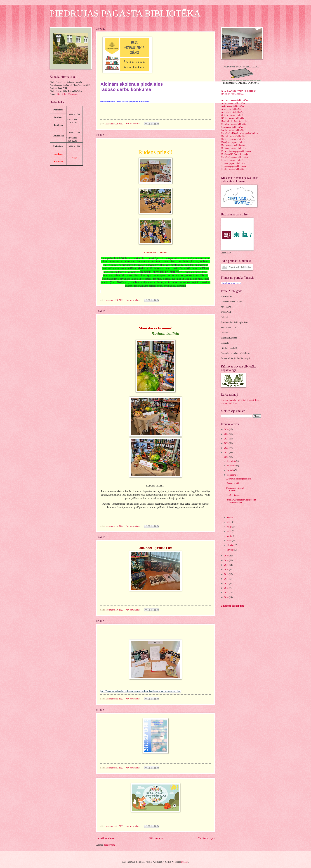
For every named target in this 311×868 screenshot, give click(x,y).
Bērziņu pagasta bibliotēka (233, 118)
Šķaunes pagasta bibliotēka (233, 163)
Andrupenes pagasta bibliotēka (235, 100)
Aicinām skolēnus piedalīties (239, 479)
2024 (227, 439)
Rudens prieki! (233, 483)
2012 (227, 588)
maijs (229, 531)
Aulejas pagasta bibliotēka (233, 112)
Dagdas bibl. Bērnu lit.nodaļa (234, 121)
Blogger (185, 862)
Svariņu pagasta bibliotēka (233, 169)
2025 (227, 434)
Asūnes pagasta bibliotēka (233, 106)
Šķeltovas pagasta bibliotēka (234, 166)
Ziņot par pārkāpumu (233, 606)
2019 (227, 556)
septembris (232, 475)
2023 (227, 443)
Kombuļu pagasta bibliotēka (233, 148)
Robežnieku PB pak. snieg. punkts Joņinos (240, 133)
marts (229, 541)
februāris (231, 545)
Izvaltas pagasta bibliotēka (233, 130)
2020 (227, 457)
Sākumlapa (156, 838)
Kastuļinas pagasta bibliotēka (234, 142)
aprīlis (230, 536)
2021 (227, 453)
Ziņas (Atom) (110, 845)
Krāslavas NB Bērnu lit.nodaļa (234, 154)
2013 (227, 583)
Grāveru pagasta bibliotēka (233, 115)
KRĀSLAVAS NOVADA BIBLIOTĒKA (239, 91)
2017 (227, 565)
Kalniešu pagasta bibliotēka (233, 136)
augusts (230, 518)
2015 (227, 574)
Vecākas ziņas (206, 838)
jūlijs (229, 522)
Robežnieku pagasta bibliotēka (234, 157)
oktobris (231, 470)
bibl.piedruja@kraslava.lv (68, 94)
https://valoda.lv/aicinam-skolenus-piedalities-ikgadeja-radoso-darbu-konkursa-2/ (125, 102)
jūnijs (229, 527)
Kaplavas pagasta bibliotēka (233, 139)
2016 (227, 570)
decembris (231, 461)
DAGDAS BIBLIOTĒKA (233, 94)
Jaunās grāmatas (233, 495)
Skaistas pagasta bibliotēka (233, 160)
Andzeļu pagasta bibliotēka (233, 103)
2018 (227, 560)
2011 (227, 593)
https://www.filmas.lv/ (231, 283)
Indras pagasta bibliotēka (232, 127)
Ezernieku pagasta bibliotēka (234, 124)
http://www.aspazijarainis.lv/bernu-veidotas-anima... (242, 501)
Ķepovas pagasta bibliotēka (233, 145)
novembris (232, 466)
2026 (227, 429)
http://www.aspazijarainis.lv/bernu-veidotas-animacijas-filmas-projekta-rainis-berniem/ (141, 691)
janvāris (230, 550)
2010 (227, 597)
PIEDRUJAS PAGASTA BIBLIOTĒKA (125, 13)
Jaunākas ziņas (105, 838)
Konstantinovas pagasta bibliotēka (236, 151)
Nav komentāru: (133, 124)
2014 (227, 579)
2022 (227, 448)
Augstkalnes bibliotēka (231, 109)
